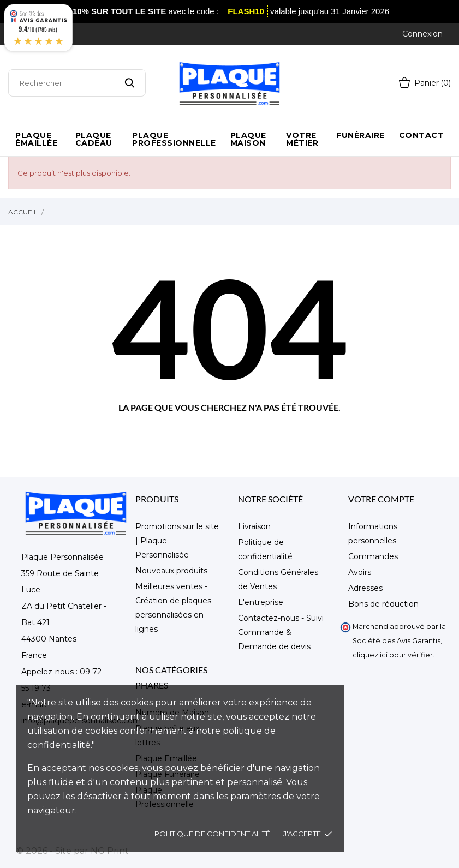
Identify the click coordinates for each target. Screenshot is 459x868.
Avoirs (360, 572)
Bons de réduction (383, 604)
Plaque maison (248, 139)
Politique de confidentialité (212, 834)
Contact (422, 135)
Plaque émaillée (36, 139)
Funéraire (360, 135)
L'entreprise (261, 602)
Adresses (365, 588)
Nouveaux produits (171, 571)
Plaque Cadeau (94, 139)
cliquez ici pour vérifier (393, 655)
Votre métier (302, 139)
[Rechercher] (77, 83)
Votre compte (381, 499)
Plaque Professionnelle (174, 139)
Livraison (254, 526)
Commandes (373, 556)
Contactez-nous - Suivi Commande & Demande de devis (281, 632)
